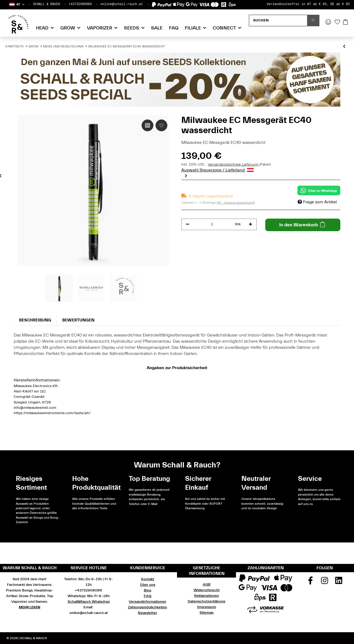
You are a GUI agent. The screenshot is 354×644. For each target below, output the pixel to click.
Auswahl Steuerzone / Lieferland (217, 170)
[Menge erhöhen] (250, 224)
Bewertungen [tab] (78, 320)
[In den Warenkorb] (303, 225)
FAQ (174, 28)
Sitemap (206, 613)
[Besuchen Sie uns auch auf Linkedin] (339, 582)
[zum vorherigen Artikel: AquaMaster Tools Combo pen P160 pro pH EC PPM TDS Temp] (344, 47)
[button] (16, 4)
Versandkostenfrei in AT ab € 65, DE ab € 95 (308, 4)
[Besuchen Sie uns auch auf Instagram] (324, 582)
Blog (147, 590)
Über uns (148, 585)
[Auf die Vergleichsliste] (147, 125)
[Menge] (212, 224)
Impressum (207, 607)
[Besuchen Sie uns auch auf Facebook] (311, 582)
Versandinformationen (147, 602)
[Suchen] (278, 20)
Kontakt (148, 579)
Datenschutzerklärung (206, 601)
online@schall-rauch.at (121, 4)
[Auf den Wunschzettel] (161, 125)
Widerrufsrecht (207, 590)
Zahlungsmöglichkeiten (147, 607)
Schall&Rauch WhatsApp (89, 602)
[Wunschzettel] (337, 23)
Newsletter (147, 613)
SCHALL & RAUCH (47, 4)
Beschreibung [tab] (35, 320)
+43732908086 (80, 4)
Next (186, 175)
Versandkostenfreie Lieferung (233, 164)
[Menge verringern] (187, 224)
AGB (207, 585)
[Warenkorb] (345, 23)
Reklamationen (207, 596)
